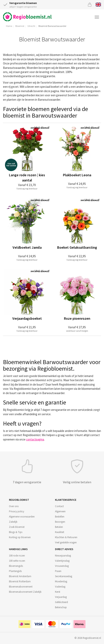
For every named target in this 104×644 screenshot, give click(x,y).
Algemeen (60, 511)
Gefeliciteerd (61, 602)
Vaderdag (60, 587)
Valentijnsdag (62, 561)
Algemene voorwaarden (22, 517)
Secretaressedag (64, 576)
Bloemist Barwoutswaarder (52, 26)
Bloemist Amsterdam (20, 576)
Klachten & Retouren (66, 537)
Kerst (58, 592)
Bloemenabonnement (21, 587)
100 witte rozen (17, 561)
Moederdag (61, 581)
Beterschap (61, 607)
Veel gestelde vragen (66, 542)
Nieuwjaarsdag (63, 556)
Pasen (58, 571)
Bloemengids (16, 566)
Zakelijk (13, 522)
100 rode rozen (17, 556)
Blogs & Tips (16, 532)
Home (9, 26)
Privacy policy (17, 511)
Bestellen (60, 517)
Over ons (14, 506)
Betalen (59, 527)
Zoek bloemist (17, 527)
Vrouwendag (62, 566)
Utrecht (31, 26)
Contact (59, 506)
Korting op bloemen (20, 537)
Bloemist (20, 26)
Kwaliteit (60, 532)
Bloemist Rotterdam (20, 581)
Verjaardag (61, 597)
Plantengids (15, 571)
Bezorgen (60, 522)
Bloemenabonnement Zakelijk (25, 592)
